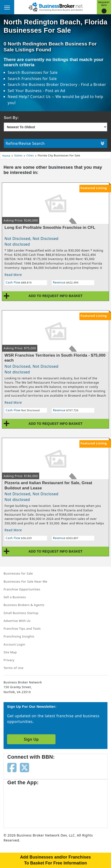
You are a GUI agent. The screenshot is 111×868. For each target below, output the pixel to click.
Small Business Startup (21, 613)
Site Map (10, 652)
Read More (13, 275)
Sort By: (11, 118)
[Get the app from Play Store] (62, 804)
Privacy (9, 660)
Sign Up (31, 739)
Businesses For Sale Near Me (25, 581)
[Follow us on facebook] (12, 767)
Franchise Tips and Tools (22, 629)
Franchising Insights (19, 636)
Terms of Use (13, 668)
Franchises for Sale (39, 79)
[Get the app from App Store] (24, 804)
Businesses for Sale (40, 72)
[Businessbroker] (55, 7)
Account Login (14, 644)
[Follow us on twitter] (24, 767)
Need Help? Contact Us (30, 97)
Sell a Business (15, 597)
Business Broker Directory (53, 84)
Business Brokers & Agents (24, 605)
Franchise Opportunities (22, 589)
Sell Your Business (25, 91)
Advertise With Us (17, 621)
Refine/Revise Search (55, 143)
